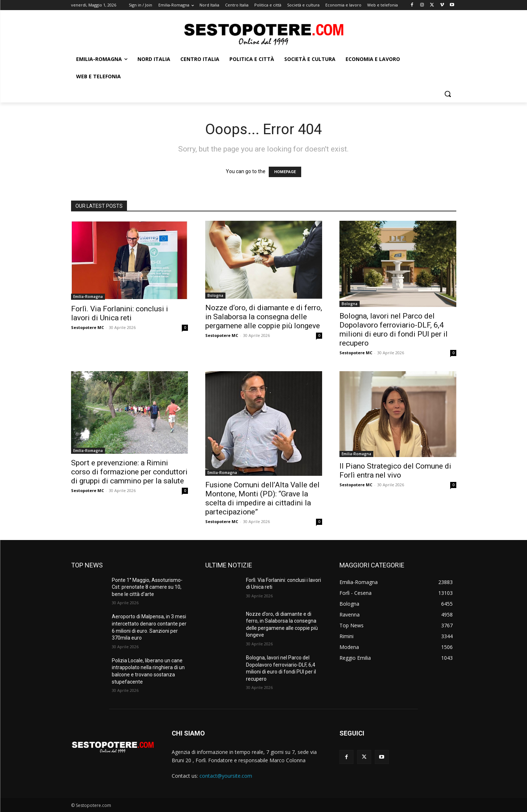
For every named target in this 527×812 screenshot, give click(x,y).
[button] (448, 94)
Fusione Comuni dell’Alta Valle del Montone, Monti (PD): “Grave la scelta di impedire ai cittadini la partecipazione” (262, 498)
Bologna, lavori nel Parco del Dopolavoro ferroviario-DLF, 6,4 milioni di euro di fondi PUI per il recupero (394, 330)
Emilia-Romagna (88, 297)
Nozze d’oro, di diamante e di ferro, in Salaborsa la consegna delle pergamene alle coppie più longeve (264, 317)
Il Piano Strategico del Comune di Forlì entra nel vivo (395, 471)
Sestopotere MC (87, 327)
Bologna (215, 295)
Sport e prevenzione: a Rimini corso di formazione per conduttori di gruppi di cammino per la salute (129, 472)
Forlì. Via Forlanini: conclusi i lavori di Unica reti (120, 313)
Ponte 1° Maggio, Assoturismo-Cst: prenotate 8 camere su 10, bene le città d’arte (147, 587)
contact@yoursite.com (226, 776)
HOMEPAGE (285, 172)
